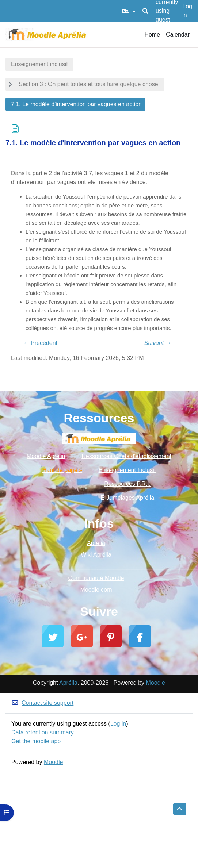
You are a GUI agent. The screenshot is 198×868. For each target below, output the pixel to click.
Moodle (156, 683)
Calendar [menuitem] (178, 34)
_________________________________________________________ (99, 566)
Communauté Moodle (96, 578)
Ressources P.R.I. (127, 484)
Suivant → (158, 343)
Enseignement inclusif (39, 64)
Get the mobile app (36, 741)
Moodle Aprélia (46, 456)
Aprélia (96, 543)
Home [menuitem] (152, 34)
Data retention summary (43, 732)
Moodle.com (96, 590)
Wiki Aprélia (96, 555)
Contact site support (42, 703)
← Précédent (40, 343)
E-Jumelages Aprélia (127, 498)
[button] (129, 11)
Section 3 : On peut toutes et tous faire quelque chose (88, 84)
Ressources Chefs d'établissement (126, 456)
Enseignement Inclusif (127, 470)
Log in (187, 11)
